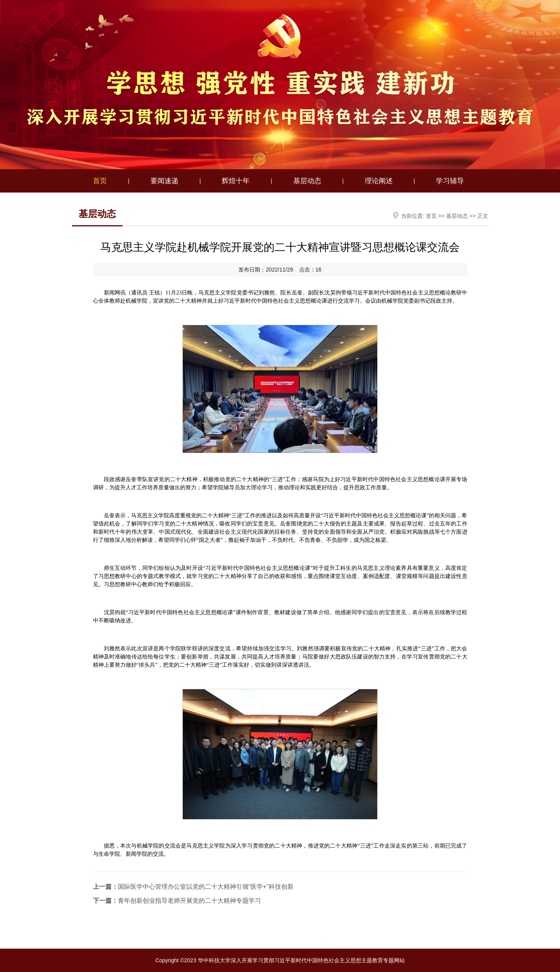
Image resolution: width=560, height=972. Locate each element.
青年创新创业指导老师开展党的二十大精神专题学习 (177, 901)
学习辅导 (450, 181)
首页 (100, 181)
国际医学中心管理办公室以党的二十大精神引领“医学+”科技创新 (193, 887)
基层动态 (307, 181)
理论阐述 (379, 181)
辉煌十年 (236, 181)
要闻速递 (164, 181)
